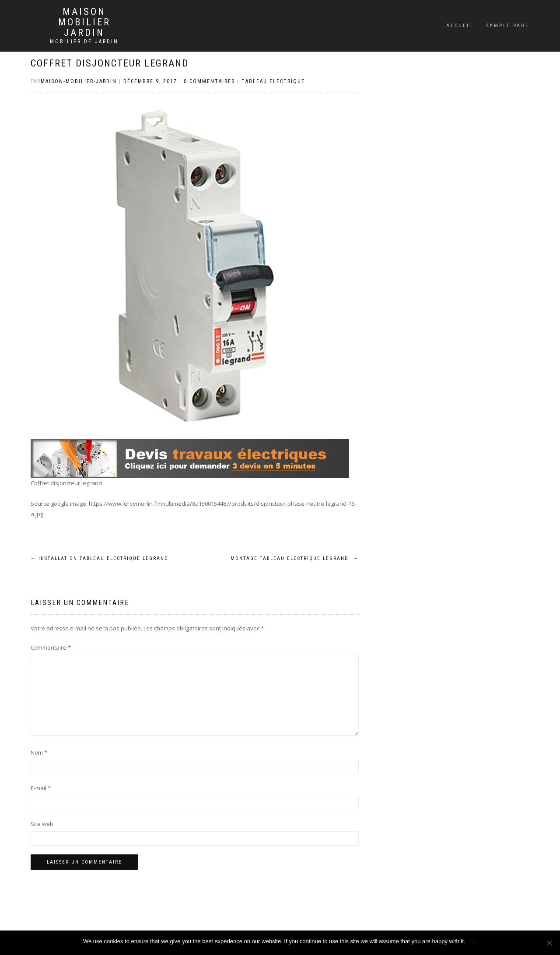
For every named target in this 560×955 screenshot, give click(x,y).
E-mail (41, 788)
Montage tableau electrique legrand (295, 558)
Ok (473, 941)
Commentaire (51, 647)
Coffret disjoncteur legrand (110, 63)
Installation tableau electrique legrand (100, 558)
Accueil (460, 26)
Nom (39, 752)
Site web (42, 824)
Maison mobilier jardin (84, 22)
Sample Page (508, 26)
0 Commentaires (209, 81)
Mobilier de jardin (84, 42)
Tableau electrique (273, 81)
